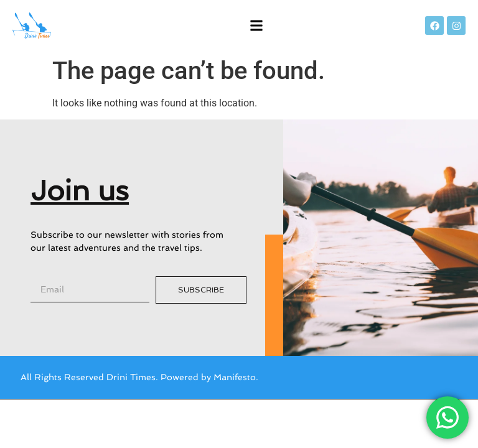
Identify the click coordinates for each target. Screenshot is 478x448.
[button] (257, 26)
